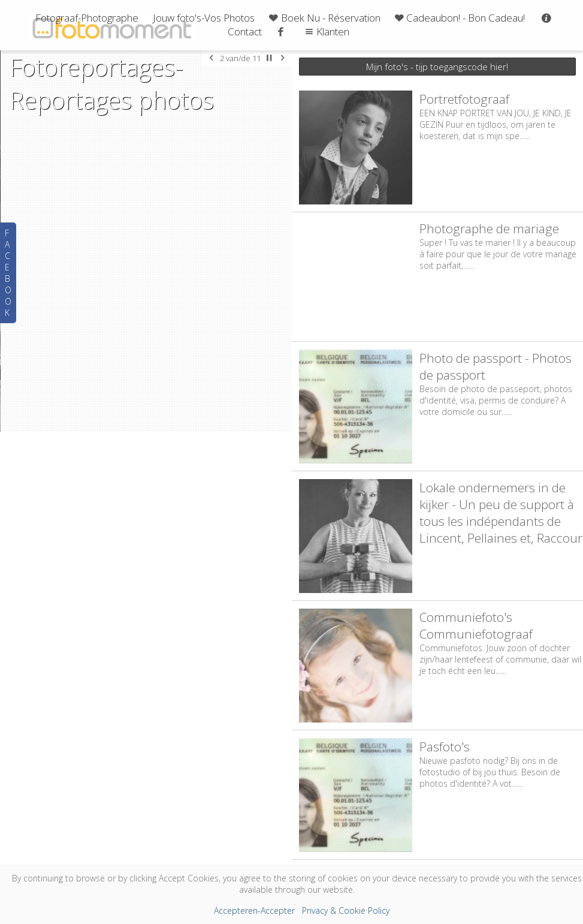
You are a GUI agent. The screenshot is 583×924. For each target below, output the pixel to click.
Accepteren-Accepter (254, 911)
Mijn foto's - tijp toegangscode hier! (437, 67)
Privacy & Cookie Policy (346, 911)
